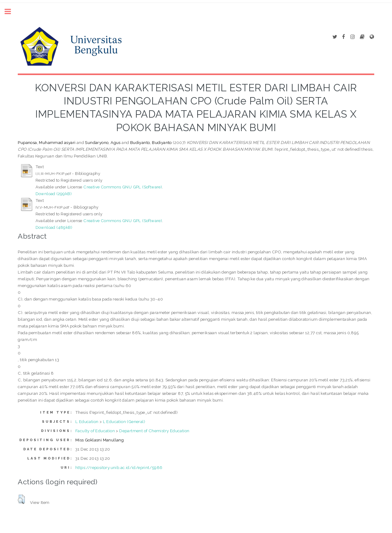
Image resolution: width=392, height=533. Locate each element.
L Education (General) (124, 421)
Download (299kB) (54, 194)
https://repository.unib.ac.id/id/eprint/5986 (119, 467)
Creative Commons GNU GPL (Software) (123, 187)
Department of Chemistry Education (154, 431)
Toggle (11, 11)
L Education (87, 421)
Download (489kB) (54, 227)
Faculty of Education (95, 431)
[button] (21, 499)
